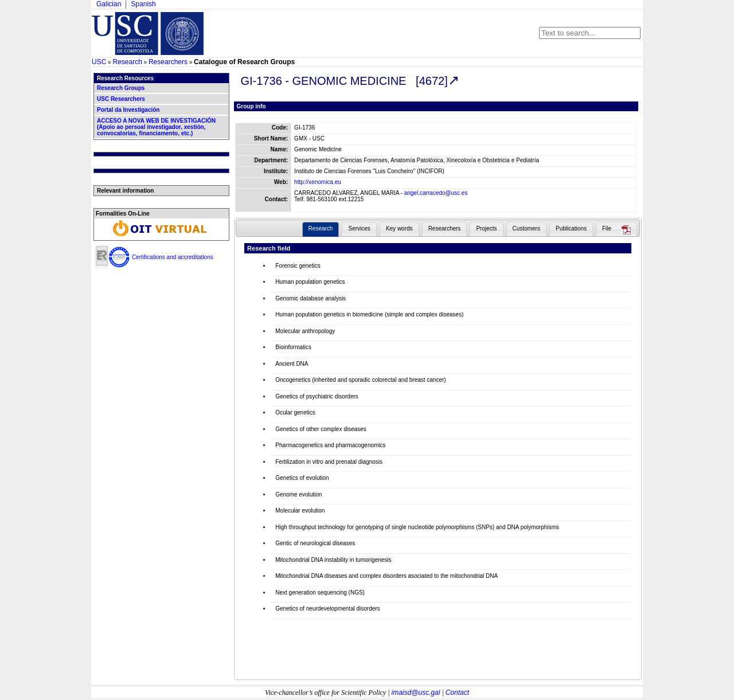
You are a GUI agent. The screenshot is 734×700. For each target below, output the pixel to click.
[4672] (432, 81)
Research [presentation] (321, 228)
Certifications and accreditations (173, 257)
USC (99, 62)
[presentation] (616, 230)
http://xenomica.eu (318, 182)
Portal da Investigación (128, 110)
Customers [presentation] (526, 228)
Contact (457, 693)
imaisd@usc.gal (416, 693)
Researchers (168, 62)
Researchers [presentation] (445, 228)
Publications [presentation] (571, 228)
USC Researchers (121, 99)
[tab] (321, 229)
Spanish (143, 4)
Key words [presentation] (399, 228)
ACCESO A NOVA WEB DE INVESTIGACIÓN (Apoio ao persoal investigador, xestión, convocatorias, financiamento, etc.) (156, 127)
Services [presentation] (359, 228)
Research (127, 62)
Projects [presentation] (486, 228)
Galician (109, 4)
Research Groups (121, 88)
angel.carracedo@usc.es (436, 193)
